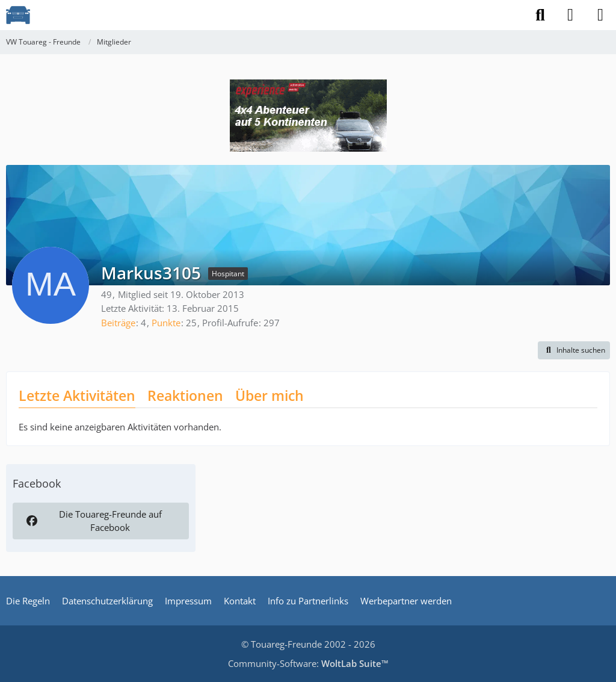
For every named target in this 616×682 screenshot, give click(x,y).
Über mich (269, 395)
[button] (574, 350)
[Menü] (600, 15)
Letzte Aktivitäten (77, 395)
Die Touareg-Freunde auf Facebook (93, 521)
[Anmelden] (570, 15)
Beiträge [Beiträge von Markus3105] (118, 323)
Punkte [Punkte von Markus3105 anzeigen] (166, 323)
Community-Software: (308, 663)
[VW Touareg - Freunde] (18, 15)
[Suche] (540, 15)
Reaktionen (185, 395)
